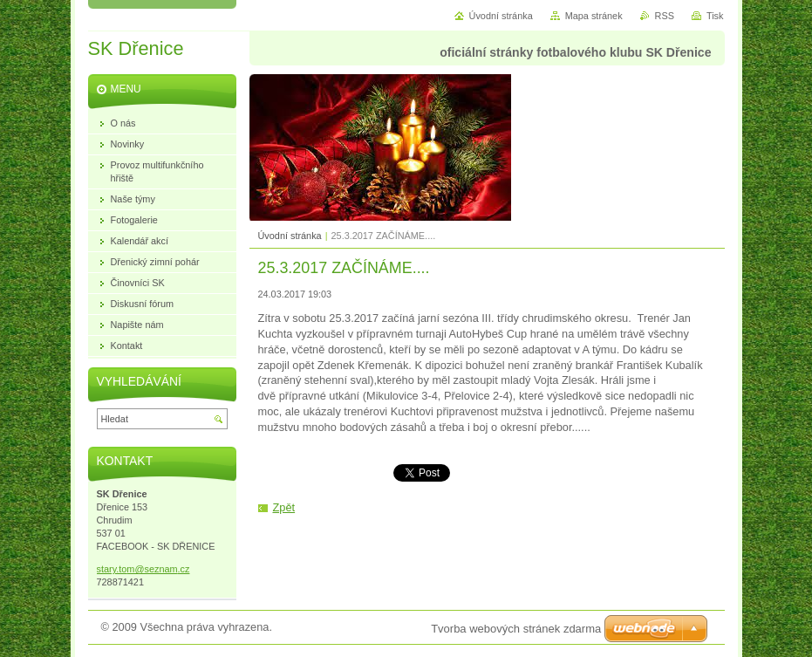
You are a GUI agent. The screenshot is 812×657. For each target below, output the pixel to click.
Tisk (715, 16)
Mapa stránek (594, 16)
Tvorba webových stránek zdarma (516, 629)
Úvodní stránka (290, 236)
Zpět (284, 507)
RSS (665, 16)
